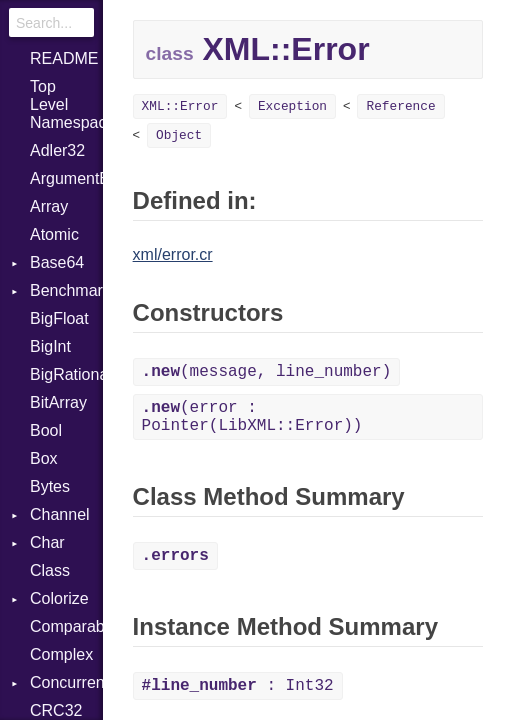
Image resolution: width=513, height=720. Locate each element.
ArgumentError (66, 178)
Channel (60, 514)
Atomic (54, 234)
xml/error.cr (173, 254)
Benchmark (66, 290)
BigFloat (59, 318)
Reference (400, 106)
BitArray (58, 402)
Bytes (50, 486)
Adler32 (57, 150)
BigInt (50, 346)
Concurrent (66, 682)
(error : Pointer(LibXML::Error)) (252, 417)
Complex (61, 654)
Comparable (66, 626)
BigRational (66, 374)
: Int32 (238, 686)
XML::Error (180, 106)
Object (179, 135)
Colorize (59, 598)
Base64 (57, 262)
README (64, 58)
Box (44, 458)
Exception (292, 106)
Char (47, 542)
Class (50, 570)
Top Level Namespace (66, 104)
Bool (46, 430)
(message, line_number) (267, 372)
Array (49, 206)
